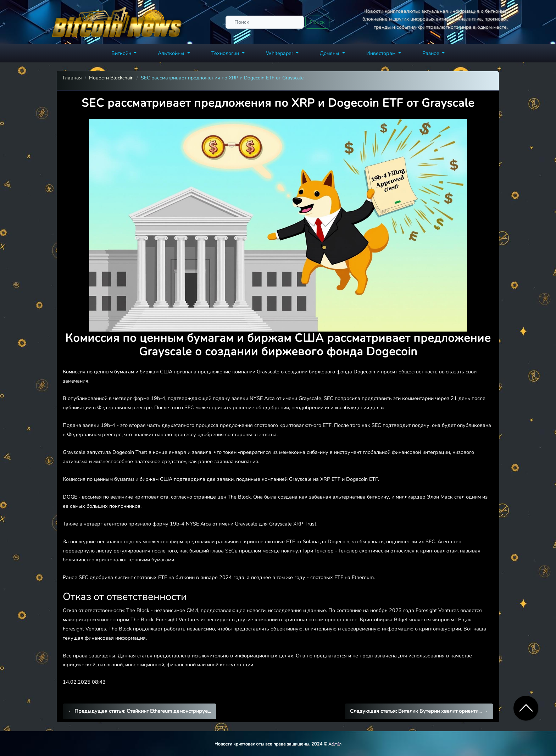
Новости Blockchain (111, 78)
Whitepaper (280, 53)
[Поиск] (265, 22)
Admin (335, 743)
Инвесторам (382, 53)
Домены (330, 53)
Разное (432, 53)
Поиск (317, 22)
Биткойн (122, 53)
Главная (72, 78)
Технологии (226, 53)
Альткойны (172, 53)
